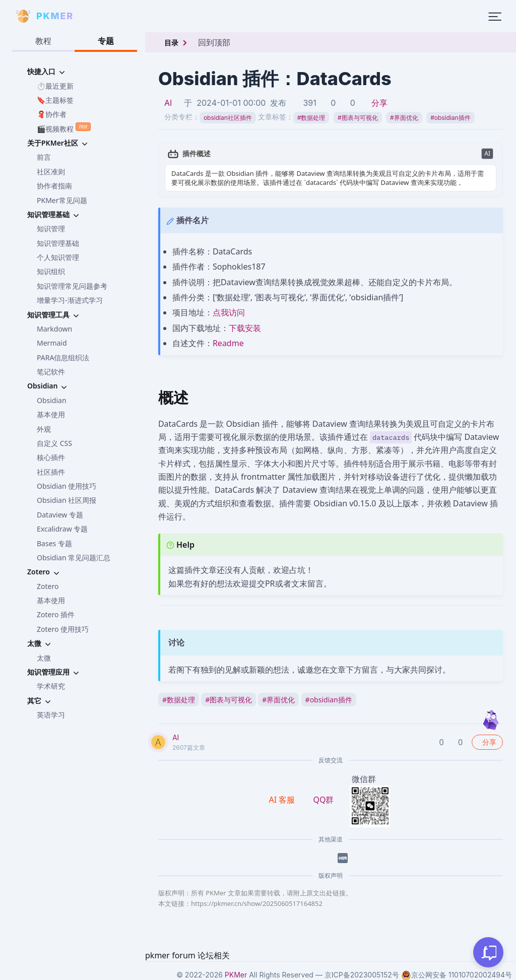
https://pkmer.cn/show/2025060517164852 (257, 903)
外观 (44, 429)
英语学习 (51, 715)
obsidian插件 (450, 118)
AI (168, 103)
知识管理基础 (58, 243)
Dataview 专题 (60, 515)
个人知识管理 (58, 257)
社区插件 (51, 472)
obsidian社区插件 (228, 118)
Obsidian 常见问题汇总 (74, 558)
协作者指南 (54, 186)
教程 (43, 41)
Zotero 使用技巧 (63, 629)
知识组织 (51, 271)
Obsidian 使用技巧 (67, 486)
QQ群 (323, 800)
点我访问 (229, 312)
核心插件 (51, 457)
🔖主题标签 (55, 100)
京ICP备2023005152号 (362, 975)
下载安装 (245, 328)
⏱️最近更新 (55, 86)
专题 (106, 41)
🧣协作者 (52, 114)
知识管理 (51, 228)
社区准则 (51, 172)
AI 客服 (283, 800)
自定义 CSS (54, 443)
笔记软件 (51, 372)
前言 (44, 157)
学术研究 (51, 686)
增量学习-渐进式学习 (70, 300)
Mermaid (52, 343)
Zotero (48, 586)
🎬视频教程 (64, 128)
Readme (228, 343)
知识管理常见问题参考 (72, 286)
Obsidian (52, 400)
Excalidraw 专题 (62, 529)
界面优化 (404, 118)
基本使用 (51, 414)
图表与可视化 (358, 118)
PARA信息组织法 (63, 357)
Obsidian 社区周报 (67, 500)
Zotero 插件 (56, 614)
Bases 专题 (54, 543)
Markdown (54, 329)
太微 (44, 658)
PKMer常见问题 (62, 200)
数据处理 (311, 118)
